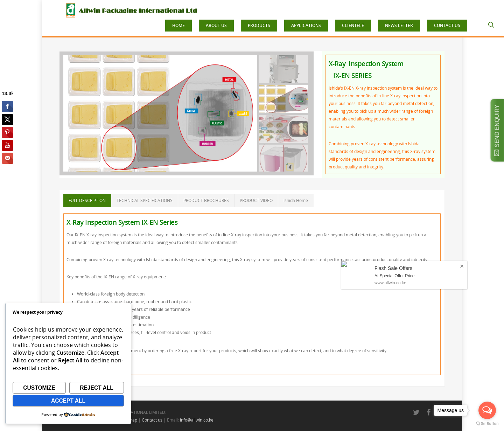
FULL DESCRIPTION (87, 200)
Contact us (152, 420)
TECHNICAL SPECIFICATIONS (145, 200)
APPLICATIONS (306, 25)
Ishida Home (296, 200)
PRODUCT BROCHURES (206, 200)
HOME (178, 25)
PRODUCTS (259, 25)
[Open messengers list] (487, 410)
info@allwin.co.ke (197, 420)
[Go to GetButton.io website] (487, 424)
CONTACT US (447, 25)
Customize (39, 388)
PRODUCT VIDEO (256, 200)
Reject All (97, 388)
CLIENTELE (353, 25)
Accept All (68, 401)
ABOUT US (216, 25)
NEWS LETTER (399, 25)
